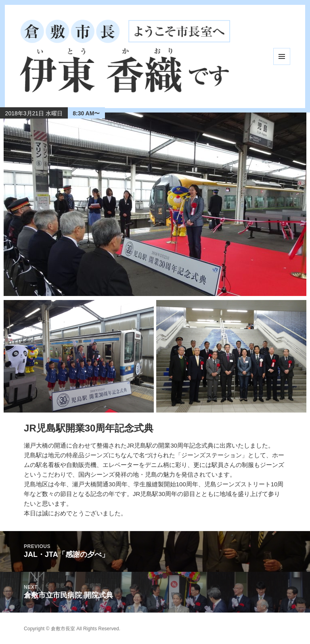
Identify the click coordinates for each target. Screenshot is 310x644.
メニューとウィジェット (282, 56)
